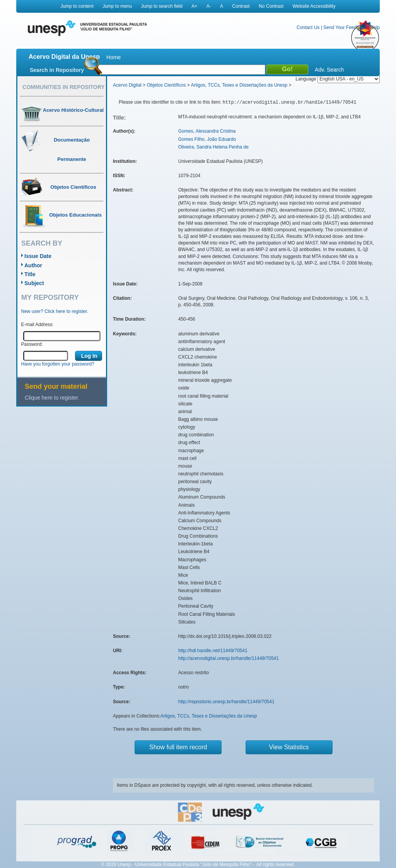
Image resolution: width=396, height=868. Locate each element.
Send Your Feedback (345, 27)
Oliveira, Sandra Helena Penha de (213, 147)
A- (209, 6)
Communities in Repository (63, 87)
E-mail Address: (38, 325)
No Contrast (271, 6)
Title (30, 274)
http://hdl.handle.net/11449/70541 (213, 651)
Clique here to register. (52, 398)
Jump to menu (117, 6)
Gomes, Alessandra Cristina (207, 131)
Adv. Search (329, 70)
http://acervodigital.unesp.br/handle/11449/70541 (229, 658)
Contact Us (308, 27)
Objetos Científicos (166, 85)
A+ (194, 6)
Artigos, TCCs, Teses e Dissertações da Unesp (239, 85)
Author (33, 265)
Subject (34, 283)
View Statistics (289, 747)
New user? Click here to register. (55, 311)
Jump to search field (162, 6)
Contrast (241, 6)
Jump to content (77, 6)
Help (375, 27)
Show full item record (178, 747)
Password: (32, 344)
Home (114, 57)
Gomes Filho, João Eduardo (207, 139)
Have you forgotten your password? (58, 364)
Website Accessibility (314, 6)
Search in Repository (57, 70)
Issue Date (38, 256)
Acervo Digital (127, 85)
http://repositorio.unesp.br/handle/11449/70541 (226, 702)
